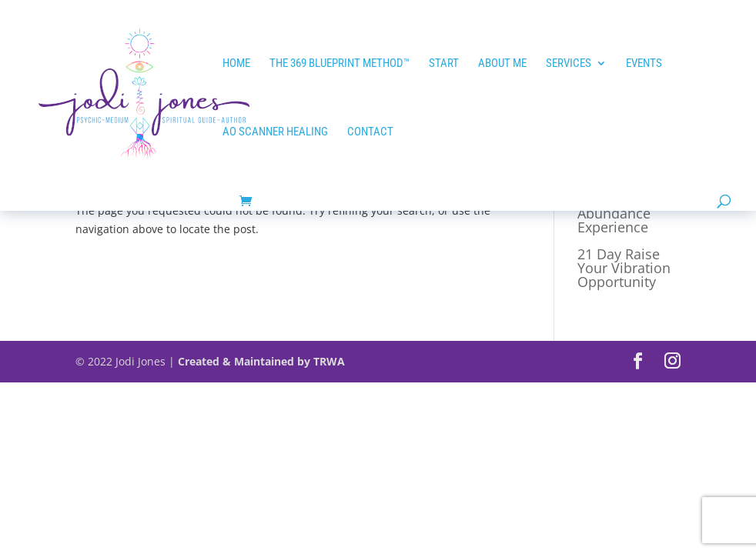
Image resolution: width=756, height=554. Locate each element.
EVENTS (644, 64)
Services (569, 64)
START (444, 64)
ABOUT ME (502, 64)
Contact (370, 132)
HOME (236, 64)
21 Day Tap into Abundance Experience (628, 213)
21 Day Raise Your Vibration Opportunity (624, 268)
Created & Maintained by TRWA (261, 361)
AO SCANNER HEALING (275, 132)
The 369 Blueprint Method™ (340, 64)
